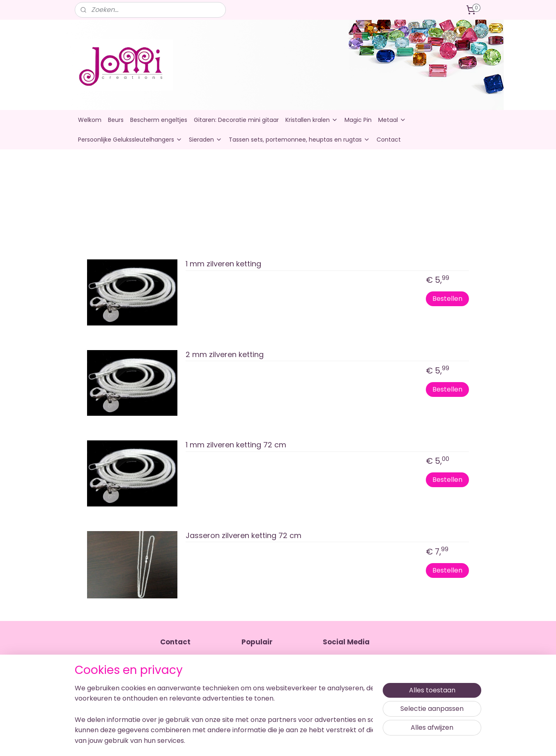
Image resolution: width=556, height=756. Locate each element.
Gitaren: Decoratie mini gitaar (236, 120)
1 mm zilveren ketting (223, 264)
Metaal (392, 120)
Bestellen (447, 299)
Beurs (116, 120)
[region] (224, 709)
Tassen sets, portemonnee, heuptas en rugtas (299, 140)
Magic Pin (358, 120)
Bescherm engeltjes (159, 120)
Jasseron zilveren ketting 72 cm (244, 536)
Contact (389, 140)
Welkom (90, 120)
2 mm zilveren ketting (225, 355)
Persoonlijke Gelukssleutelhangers (130, 140)
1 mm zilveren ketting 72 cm (236, 445)
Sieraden (206, 140)
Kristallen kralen (312, 120)
